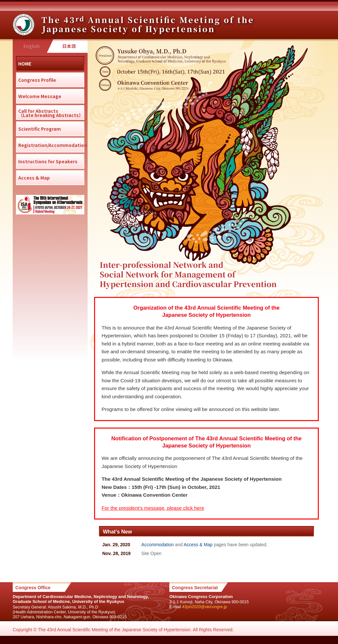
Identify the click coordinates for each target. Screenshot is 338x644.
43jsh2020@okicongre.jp (204, 607)
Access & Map (198, 545)
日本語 (69, 46)
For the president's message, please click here (153, 508)
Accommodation (158, 545)
